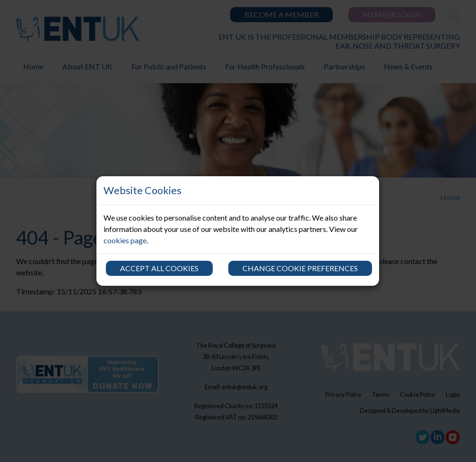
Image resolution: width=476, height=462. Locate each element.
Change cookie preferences (300, 268)
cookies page (125, 240)
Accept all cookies (159, 268)
